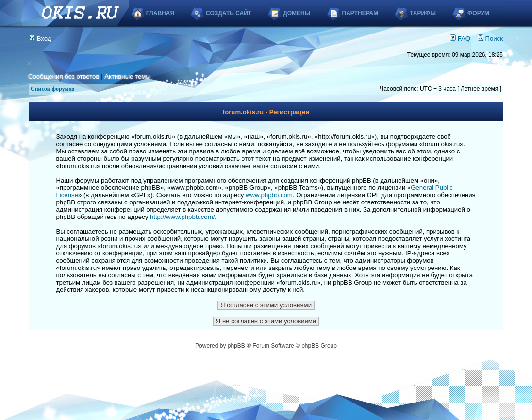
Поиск (490, 39)
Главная (160, 13)
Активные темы (127, 76)
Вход (40, 39)
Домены (297, 13)
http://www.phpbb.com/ (182, 217)
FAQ (460, 39)
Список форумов (53, 89)
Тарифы (423, 13)
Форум (478, 13)
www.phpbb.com (269, 195)
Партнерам (360, 13)
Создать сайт (229, 13)
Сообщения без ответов (64, 76)
